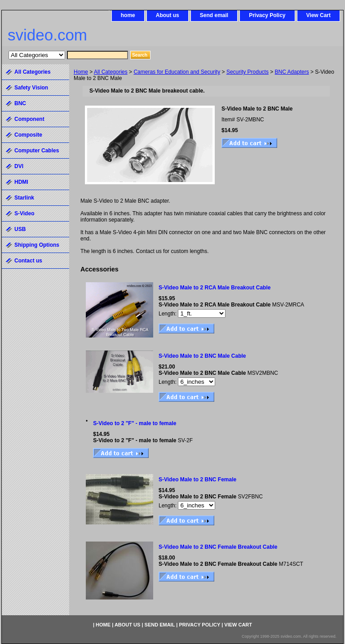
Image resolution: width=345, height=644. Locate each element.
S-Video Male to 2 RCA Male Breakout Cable (215, 288)
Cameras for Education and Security (177, 72)
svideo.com (47, 35)
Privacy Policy (267, 15)
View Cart (318, 15)
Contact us (28, 261)
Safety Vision (31, 88)
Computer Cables (37, 151)
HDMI (21, 182)
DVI (19, 166)
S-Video (24, 213)
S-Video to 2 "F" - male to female (135, 423)
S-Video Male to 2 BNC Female (197, 480)
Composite (28, 135)
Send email (214, 15)
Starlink (24, 198)
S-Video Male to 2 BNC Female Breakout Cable (218, 547)
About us (168, 15)
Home (81, 72)
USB (20, 229)
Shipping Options (37, 245)
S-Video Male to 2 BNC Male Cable (202, 356)
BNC (20, 103)
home (128, 15)
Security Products (248, 72)
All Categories (111, 72)
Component (29, 119)
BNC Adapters (292, 72)
